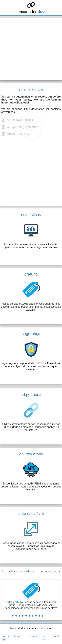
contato (56, 636)
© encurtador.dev (20, 628)
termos (18, 636)
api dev (44, 638)
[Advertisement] (31, 49)
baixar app (5, 638)
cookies (32, 636)
